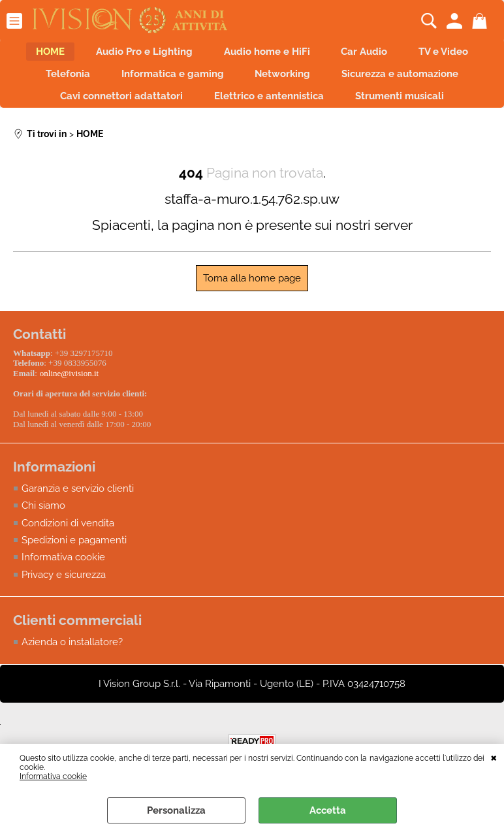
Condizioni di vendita (68, 535)
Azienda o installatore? (72, 655)
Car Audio (372, 54)
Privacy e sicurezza (64, 588)
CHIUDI (494, 757)
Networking (287, 82)
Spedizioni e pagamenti (74, 553)
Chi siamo (43, 519)
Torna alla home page (252, 295)
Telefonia (56, 82)
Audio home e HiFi (267, 54)
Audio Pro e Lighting (136, 54)
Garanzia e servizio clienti (78, 501)
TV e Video (460, 54)
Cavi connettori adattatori (114, 110)
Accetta (328, 810)
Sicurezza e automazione (412, 82)
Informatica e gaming (169, 82)
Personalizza (176, 810)
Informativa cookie (53, 776)
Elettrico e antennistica (269, 110)
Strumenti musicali (407, 110)
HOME (35, 54)
